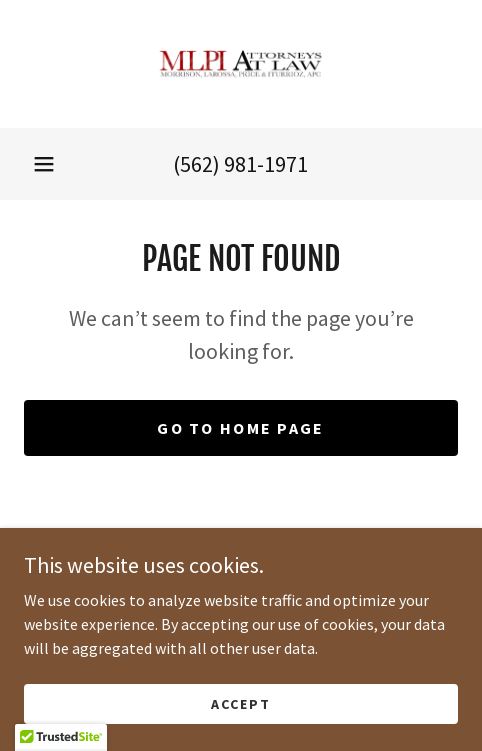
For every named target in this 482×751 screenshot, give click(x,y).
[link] (241, 64)
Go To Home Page (240, 428)
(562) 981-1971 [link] (240, 164)
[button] (44, 164)
